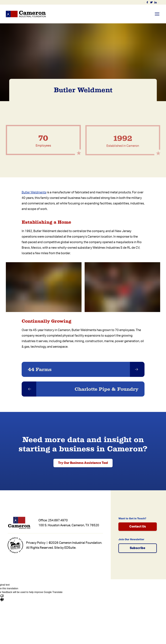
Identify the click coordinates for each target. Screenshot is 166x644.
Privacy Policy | (37, 543)
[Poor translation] (2, 598)
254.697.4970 (58, 520)
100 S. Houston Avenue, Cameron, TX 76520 (69, 525)
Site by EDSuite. (65, 548)
